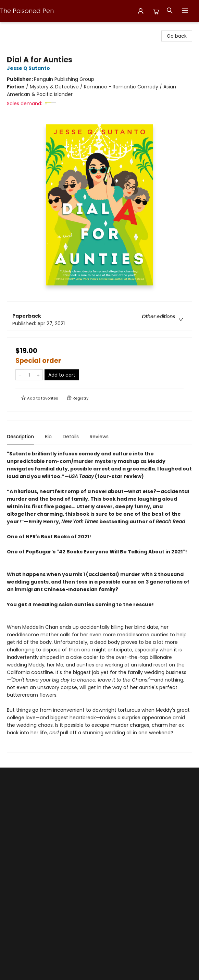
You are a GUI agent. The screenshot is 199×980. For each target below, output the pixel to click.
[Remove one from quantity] (20, 375)
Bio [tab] (48, 437)
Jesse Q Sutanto (29, 68)
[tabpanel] (99, 601)
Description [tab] (20, 437)
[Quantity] (29, 375)
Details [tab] (71, 437)
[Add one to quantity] (38, 375)
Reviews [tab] (99, 437)
